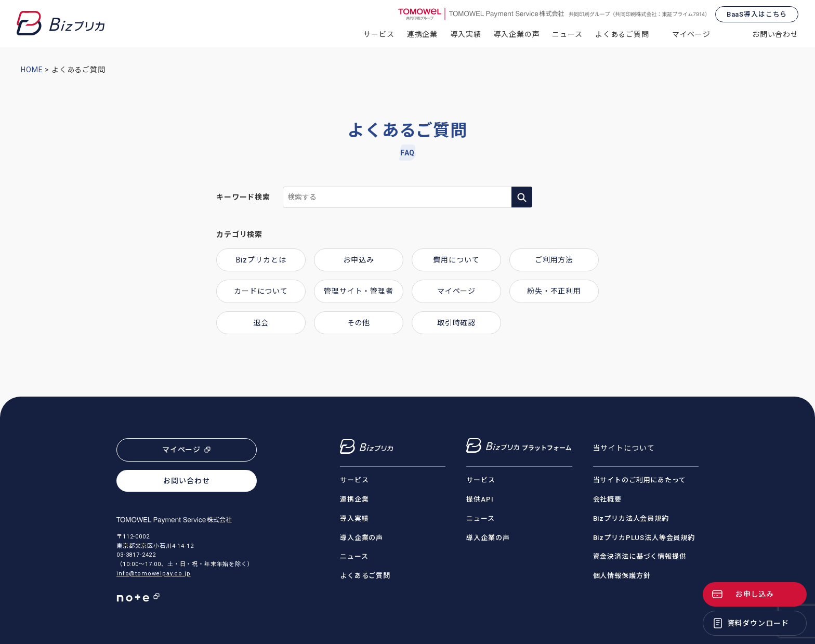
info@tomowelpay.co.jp (154, 574)
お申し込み (755, 594)
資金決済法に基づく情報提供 (640, 556)
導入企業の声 (516, 34)
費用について (456, 260)
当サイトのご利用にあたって (640, 480)
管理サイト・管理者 (359, 291)
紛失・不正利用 (554, 291)
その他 (359, 323)
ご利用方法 (554, 260)
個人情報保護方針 (622, 576)
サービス (379, 34)
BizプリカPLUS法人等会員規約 (644, 538)
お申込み (358, 260)
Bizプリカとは (261, 260)
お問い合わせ (775, 34)
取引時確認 (456, 323)
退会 (261, 323)
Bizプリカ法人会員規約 (631, 518)
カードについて (261, 291)
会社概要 (607, 499)
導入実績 (465, 34)
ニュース (567, 34)
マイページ (691, 34)
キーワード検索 (243, 197)
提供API (480, 499)
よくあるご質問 (622, 34)
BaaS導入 (757, 14)
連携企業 (422, 34)
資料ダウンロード (758, 623)
